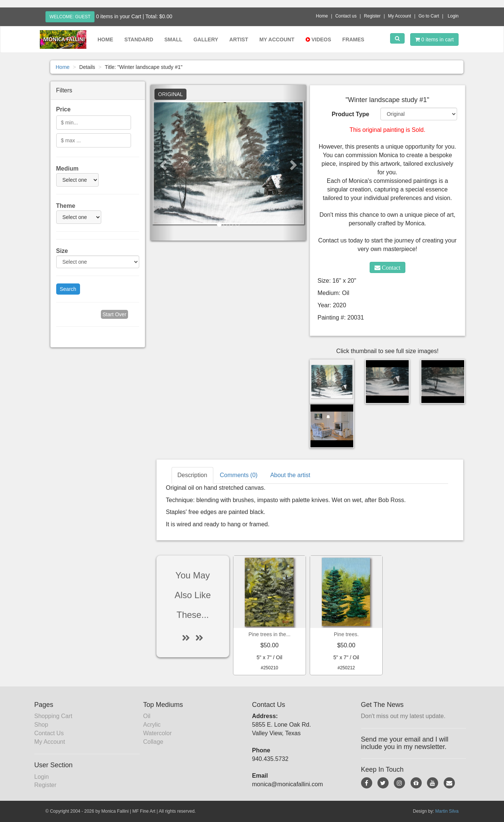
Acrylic (152, 725)
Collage (153, 742)
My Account (399, 16)
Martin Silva (447, 811)
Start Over (115, 314)
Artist (239, 39)
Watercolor (158, 733)
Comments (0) (239, 475)
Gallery (206, 39)
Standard (139, 39)
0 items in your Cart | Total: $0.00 (134, 16)
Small (173, 39)
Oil (147, 716)
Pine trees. (346, 634)
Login (453, 16)
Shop (41, 725)
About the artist (290, 475)
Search (68, 289)
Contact (390, 267)
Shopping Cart (53, 716)
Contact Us (49, 733)
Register (372, 16)
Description (192, 475)
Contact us (346, 16)
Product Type (350, 114)
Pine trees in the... (269, 634)
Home (322, 16)
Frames (353, 39)
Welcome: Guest (70, 17)
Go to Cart (429, 16)
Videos (318, 39)
